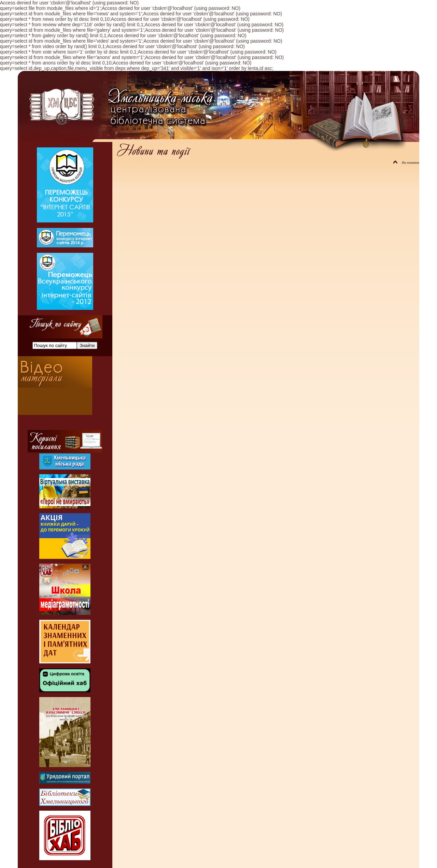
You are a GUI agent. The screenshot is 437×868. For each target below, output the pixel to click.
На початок (406, 163)
